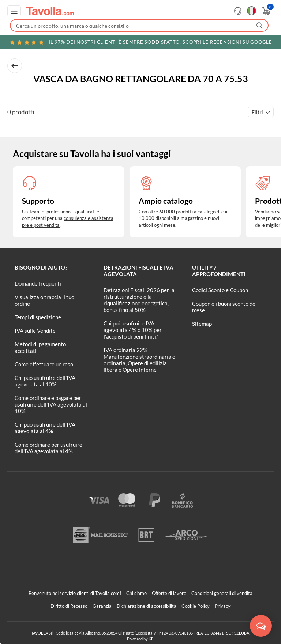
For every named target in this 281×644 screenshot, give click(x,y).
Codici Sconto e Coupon (220, 290)
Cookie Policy (196, 606)
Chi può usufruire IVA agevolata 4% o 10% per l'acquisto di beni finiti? (133, 330)
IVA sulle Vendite (35, 331)
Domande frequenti (38, 283)
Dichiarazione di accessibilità (147, 606)
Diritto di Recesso (69, 606)
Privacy (223, 606)
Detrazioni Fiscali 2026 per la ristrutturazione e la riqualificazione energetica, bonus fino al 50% (139, 300)
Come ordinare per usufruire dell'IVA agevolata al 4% (48, 448)
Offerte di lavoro (169, 593)
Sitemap (202, 324)
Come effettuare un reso (44, 364)
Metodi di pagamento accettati (40, 347)
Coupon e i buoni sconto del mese (224, 307)
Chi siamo (136, 593)
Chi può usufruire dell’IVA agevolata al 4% (45, 428)
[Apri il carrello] (265, 11)
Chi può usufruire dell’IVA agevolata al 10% (45, 381)
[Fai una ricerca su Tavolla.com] (139, 25)
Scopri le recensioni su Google (140, 42)
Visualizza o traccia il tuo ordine (44, 300)
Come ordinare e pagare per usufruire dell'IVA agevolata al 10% (51, 404)
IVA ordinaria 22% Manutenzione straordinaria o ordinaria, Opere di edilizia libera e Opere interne (139, 360)
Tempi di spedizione (38, 317)
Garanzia (102, 606)
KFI (151, 639)
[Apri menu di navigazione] (14, 11)
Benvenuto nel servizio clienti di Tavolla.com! (75, 593)
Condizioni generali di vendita (222, 593)
